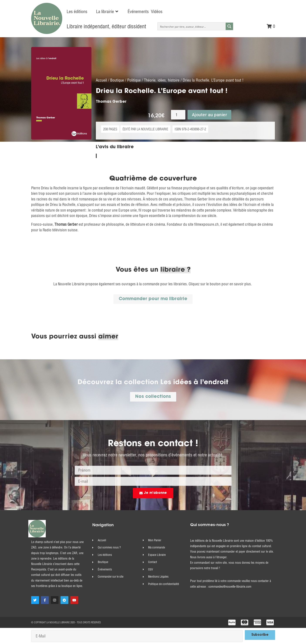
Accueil (101, 80)
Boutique (117, 80)
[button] (107, 12)
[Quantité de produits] (178, 115)
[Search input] (192, 26)
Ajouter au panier (210, 114)
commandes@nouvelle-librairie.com (230, 586)
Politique (134, 80)
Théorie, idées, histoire (162, 80)
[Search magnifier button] (229, 26)
